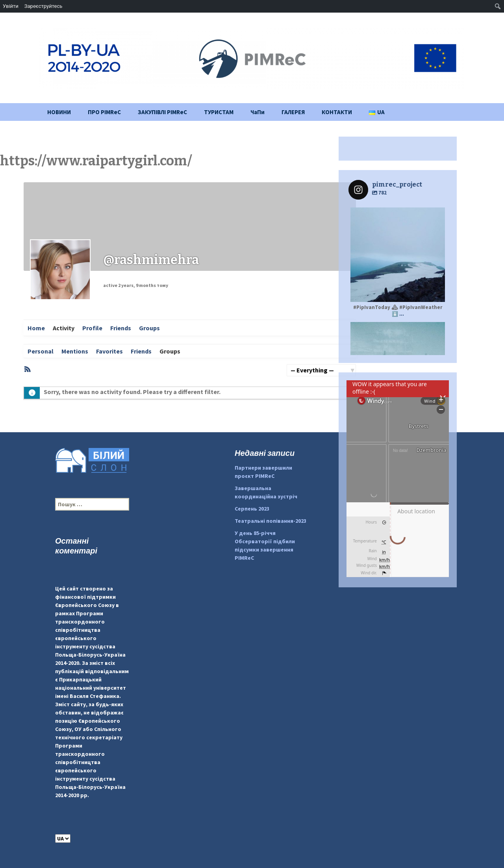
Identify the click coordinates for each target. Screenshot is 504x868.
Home (36, 328)
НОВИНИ (59, 112)
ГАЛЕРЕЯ (293, 112)
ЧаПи (258, 112)
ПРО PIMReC (104, 112)
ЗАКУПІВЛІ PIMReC (162, 112)
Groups (149, 328)
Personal (41, 351)
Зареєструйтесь (43, 6)
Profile (92, 328)
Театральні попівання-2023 (271, 521)
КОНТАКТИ (337, 112)
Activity (64, 328)
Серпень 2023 (252, 509)
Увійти (11, 6)
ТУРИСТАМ (219, 112)
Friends (121, 328)
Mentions (75, 351)
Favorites (109, 351)
